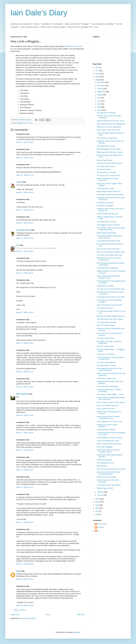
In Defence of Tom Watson (106, 354)
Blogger (77, 632)
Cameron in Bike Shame (105, 346)
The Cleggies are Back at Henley (108, 225)
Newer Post (15, 615)
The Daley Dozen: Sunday (106, 146)
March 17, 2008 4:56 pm (25, 273)
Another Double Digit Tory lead (107, 214)
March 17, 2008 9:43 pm (25, 522)
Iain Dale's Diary (39, 13)
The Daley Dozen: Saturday (106, 172)
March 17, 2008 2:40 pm (25, 142)
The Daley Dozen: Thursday (107, 222)
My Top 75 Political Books (106, 325)
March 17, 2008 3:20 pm (25, 193)
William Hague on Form (105, 488)
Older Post (81, 615)
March (100, 110)
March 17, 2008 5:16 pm (25, 312)
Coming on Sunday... (104, 169)
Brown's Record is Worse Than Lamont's (111, 402)
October (100, 89)
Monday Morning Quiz (104, 460)
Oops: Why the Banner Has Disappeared (111, 124)
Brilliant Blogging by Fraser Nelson (109, 149)
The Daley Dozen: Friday (105, 189)
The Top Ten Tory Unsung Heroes (108, 176)
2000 (97, 514)
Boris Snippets (102, 466)
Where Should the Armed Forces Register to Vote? (108, 277)
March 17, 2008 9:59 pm (25, 564)
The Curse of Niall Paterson (106, 362)
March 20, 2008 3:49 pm (25, 605)
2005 (97, 505)
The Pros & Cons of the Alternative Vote (111, 289)
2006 (97, 502)
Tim (18, 245)
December (101, 82)
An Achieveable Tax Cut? (105, 463)
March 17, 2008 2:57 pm (25, 175)
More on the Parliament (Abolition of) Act (111, 252)
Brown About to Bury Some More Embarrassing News (108, 473)
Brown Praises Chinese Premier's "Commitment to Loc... (108, 418)
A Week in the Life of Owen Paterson (110, 163)
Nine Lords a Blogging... (105, 447)
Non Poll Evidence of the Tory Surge (109, 438)
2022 (97, 68)
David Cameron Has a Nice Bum (108, 249)
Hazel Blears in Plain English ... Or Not (110, 394)
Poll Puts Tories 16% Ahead (106, 477)
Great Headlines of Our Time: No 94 (109, 422)
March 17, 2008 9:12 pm (25, 487)
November (101, 86)
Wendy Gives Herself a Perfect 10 (109, 192)
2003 (97, 511)
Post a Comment (20, 610)
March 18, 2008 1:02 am (25, 579)
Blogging (19, 123)
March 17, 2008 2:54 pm (25, 158)
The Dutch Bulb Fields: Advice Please (110, 319)
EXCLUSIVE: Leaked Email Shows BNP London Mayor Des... (111, 229)
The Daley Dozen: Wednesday (107, 268)
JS (98, 531)
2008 (97, 80)
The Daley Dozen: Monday (106, 113)
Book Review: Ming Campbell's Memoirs (111, 316)
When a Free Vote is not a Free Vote (109, 305)
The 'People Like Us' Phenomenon (109, 485)
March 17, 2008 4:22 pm (25, 238)
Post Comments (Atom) (28, 618)
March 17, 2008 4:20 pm (25, 223)
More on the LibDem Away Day (108, 406)
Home (48, 615)
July (99, 98)
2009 (97, 77)
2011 (97, 71)
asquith (19, 182)
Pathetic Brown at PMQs (105, 286)
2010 (97, 74)
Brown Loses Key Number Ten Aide (109, 444)
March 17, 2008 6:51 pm (25, 372)
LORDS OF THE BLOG (73, 46)
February (100, 492)
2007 (97, 499)
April (99, 107)
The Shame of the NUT (105, 308)
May (99, 104)
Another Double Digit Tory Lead (108, 441)
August (100, 95)
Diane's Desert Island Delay (106, 233)
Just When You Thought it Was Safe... (110, 255)
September (101, 92)
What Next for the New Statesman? (109, 127)
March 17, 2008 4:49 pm (25, 251)
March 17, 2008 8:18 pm (25, 450)
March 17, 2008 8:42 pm (25, 470)
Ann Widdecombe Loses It (106, 166)
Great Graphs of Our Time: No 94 (108, 130)
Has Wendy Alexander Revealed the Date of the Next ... (109, 237)
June (99, 101)
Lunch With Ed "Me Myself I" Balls (109, 241)
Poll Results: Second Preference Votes (110, 195)
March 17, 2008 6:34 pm (25, 343)
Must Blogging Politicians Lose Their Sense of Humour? (109, 369)
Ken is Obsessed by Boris (106, 409)
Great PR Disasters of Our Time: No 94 (110, 121)
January (100, 495)
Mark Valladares (22, 394)
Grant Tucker (102, 524)
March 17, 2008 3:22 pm (25, 210)
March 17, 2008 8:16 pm (25, 433)
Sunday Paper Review (105, 160)
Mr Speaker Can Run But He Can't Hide (111, 297)
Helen (19, 571)
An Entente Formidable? (105, 206)
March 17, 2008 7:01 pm (25, 387)
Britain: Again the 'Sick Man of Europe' (110, 152)
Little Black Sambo (23, 230)
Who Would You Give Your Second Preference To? (109, 259)
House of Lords (28, 123)
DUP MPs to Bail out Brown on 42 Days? (111, 469)
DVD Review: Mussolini (105, 203)
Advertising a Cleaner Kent (106, 378)
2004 (97, 508)
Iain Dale (100, 527)
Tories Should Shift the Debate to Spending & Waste (108, 451)
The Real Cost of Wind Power (107, 138)
